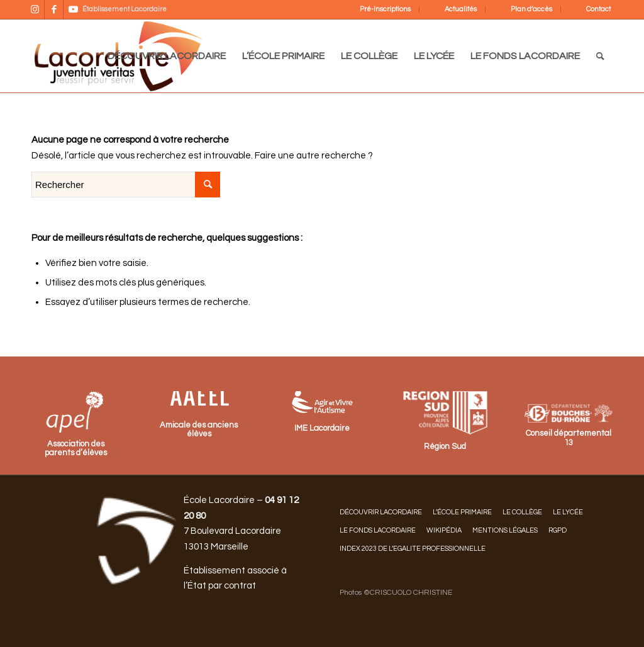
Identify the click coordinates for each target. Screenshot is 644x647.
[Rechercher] (600, 56)
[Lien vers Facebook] (54, 9)
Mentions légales (505, 530)
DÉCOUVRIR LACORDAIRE (381, 512)
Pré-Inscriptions (385, 9)
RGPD (558, 530)
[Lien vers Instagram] (35, 9)
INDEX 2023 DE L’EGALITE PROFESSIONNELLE (413, 549)
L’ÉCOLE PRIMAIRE (462, 512)
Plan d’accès (531, 9)
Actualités (461, 9)
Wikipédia (444, 530)
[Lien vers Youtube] (73, 9)
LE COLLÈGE (522, 512)
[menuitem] (377, 9)
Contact (598, 9)
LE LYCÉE (568, 512)
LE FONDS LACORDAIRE (378, 530)
